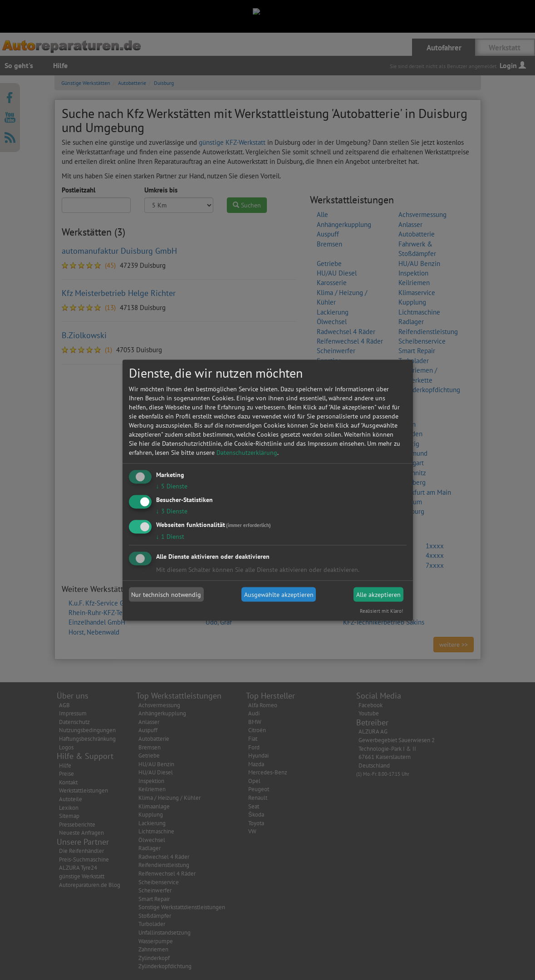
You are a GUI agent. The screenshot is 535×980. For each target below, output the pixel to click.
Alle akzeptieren (378, 595)
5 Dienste (172, 486)
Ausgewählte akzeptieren (279, 595)
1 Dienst (170, 536)
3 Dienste (172, 511)
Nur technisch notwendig (166, 595)
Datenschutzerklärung (247, 453)
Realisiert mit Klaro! (381, 611)
